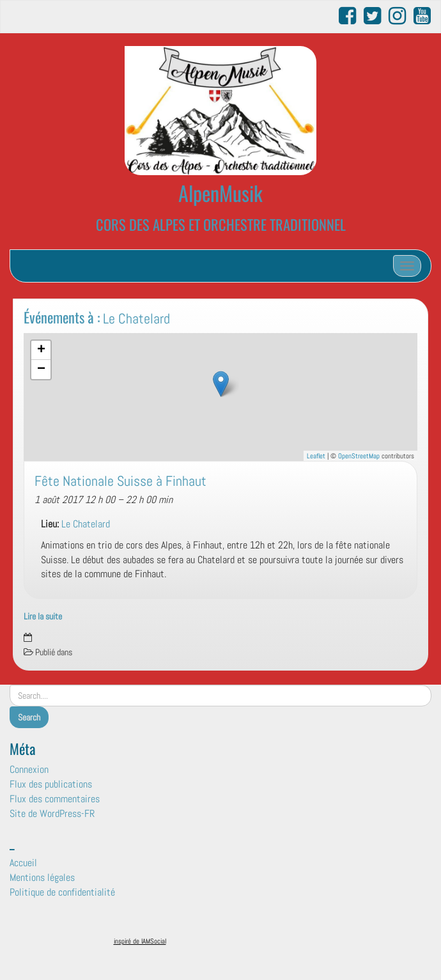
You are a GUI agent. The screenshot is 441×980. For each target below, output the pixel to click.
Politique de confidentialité (62, 892)
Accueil (23, 863)
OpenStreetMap (359, 456)
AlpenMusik (220, 193)
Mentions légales (42, 877)
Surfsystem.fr (248, 944)
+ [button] (41, 350)
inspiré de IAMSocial (140, 941)
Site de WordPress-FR (52, 813)
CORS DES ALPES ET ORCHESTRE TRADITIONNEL (221, 224)
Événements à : (97, 317)
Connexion (29, 769)
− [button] (41, 369)
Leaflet (316, 456)
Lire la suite (43, 617)
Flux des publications (51, 784)
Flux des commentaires (55, 799)
